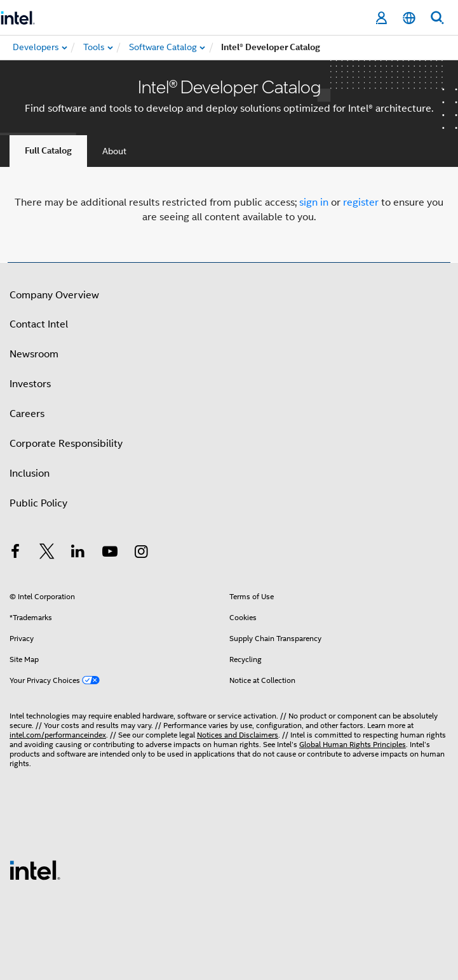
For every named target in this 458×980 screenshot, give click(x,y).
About (114, 151)
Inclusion (30, 473)
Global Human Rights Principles (353, 744)
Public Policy (38, 503)
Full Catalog (48, 151)
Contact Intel (39, 324)
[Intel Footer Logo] (35, 870)
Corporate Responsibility (66, 444)
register (361, 202)
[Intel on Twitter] (47, 553)
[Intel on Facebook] (15, 553)
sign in (314, 202)
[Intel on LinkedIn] (78, 553)
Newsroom (34, 354)
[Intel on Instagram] (141, 553)
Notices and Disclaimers (238, 735)
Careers (27, 414)
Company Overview (54, 295)
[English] (409, 18)
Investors (30, 384)
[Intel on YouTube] (110, 553)
